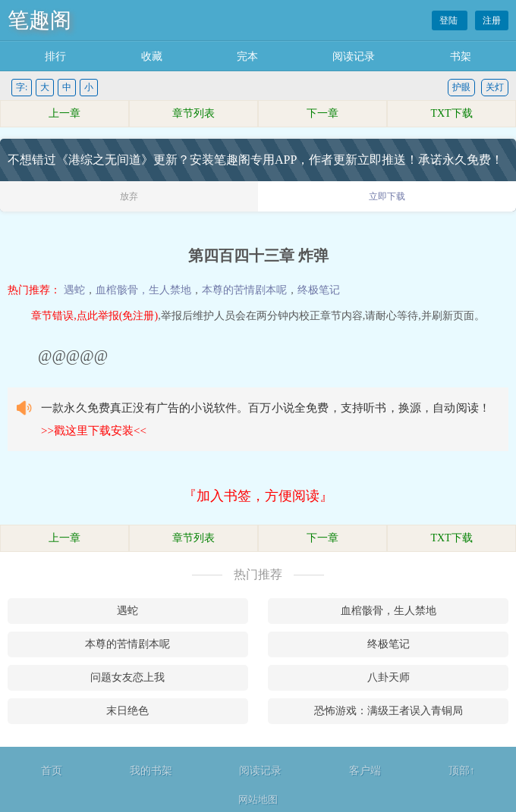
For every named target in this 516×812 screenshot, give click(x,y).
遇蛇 (74, 290)
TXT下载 (451, 113)
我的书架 (151, 771)
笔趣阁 (39, 20)
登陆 (450, 20)
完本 (247, 56)
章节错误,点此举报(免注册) (94, 316)
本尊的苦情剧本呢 (244, 290)
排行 (55, 56)
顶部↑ (462, 771)
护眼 (461, 87)
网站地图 (258, 799)
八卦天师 (389, 677)
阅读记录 (354, 56)
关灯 (495, 87)
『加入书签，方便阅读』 (258, 496)
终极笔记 (319, 290)
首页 (52, 771)
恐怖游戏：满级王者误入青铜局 (389, 711)
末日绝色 (127, 711)
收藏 (152, 56)
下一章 (322, 113)
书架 (461, 56)
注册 (492, 20)
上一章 (64, 113)
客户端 (365, 771)
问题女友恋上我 (127, 677)
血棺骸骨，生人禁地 (143, 290)
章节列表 (193, 113)
